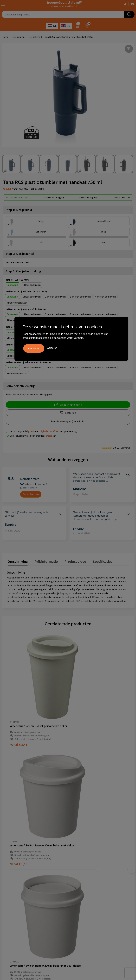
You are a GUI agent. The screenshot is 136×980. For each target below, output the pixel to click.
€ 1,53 (80, 714)
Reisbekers (34, 37)
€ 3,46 (19, 714)
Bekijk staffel (38, 189)
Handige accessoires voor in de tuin (89, 886)
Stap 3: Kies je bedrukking (23, 271)
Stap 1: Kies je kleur (19, 210)
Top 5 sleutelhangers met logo (87, 896)
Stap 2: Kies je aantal (20, 254)
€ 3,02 (80, 804)
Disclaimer (8, 901)
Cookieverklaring (11, 891)
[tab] (17, 561)
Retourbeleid (77, 861)
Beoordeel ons (31, 494)
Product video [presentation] (71, 560)
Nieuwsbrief (76, 856)
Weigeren (52, 347)
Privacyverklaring (11, 896)
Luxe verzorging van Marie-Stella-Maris (91, 911)
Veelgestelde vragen (81, 841)
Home (5, 37)
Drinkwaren (18, 37)
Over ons (74, 836)
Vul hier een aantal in (18, 262)
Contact (74, 846)
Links (72, 851)
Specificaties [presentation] (96, 560)
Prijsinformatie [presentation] (43, 560)
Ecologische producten (82, 906)
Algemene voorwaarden (15, 886)
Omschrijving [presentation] (17, 560)
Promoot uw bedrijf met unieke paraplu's (92, 901)
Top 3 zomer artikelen (82, 891)
